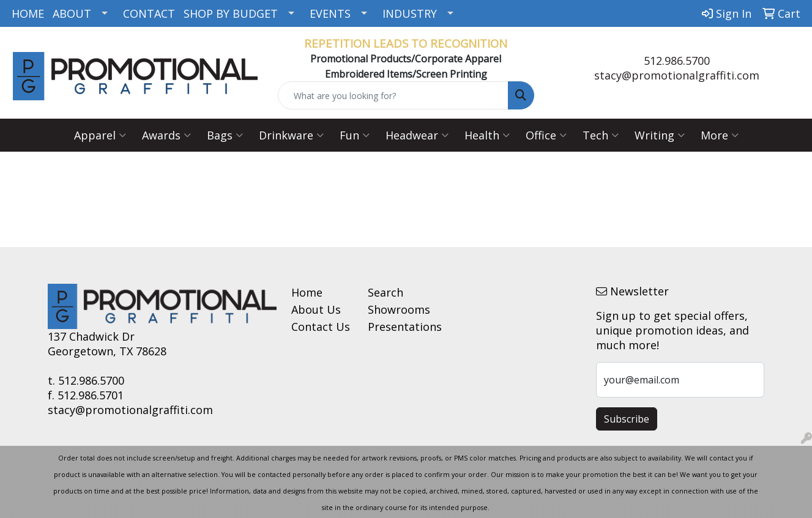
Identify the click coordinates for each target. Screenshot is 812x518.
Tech (601, 135)
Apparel (100, 135)
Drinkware (291, 135)
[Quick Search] (393, 95)
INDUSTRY (410, 13)
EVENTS (330, 13)
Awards (166, 135)
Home (307, 292)
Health (487, 135)
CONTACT (149, 13)
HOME (28, 13)
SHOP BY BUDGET (231, 13)
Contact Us (321, 327)
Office (546, 135)
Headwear (417, 135)
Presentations (398, 327)
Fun (355, 135)
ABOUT (72, 13)
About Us (316, 309)
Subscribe (627, 419)
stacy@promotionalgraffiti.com (677, 75)
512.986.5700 (677, 61)
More (720, 135)
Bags (225, 135)
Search (386, 292)
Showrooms (398, 309)
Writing (660, 135)
